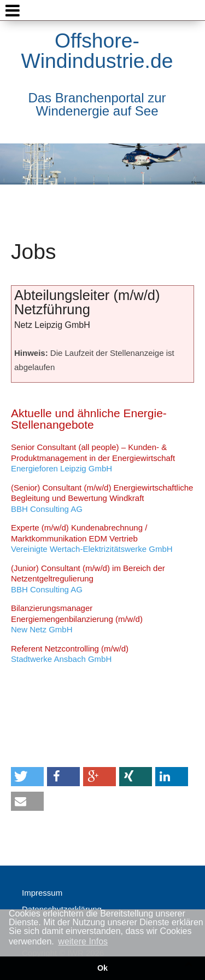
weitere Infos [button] (83, 941)
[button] (27, 777)
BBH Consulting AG (102, 498)
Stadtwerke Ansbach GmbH (70, 654)
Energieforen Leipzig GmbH (93, 458)
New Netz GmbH (77, 619)
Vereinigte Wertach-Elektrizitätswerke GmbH (92, 538)
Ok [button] (102, 968)
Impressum (42, 893)
